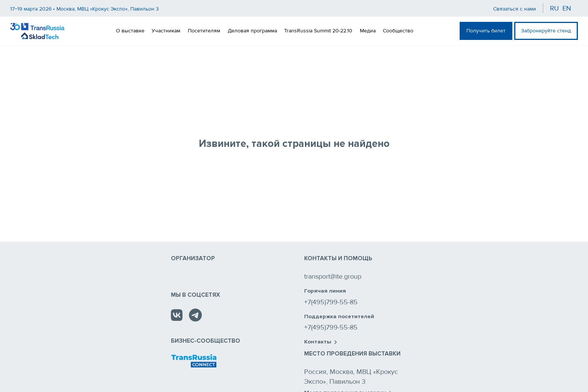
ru (554, 8)
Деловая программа (252, 31)
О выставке (130, 31)
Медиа (368, 31)
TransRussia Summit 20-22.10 (318, 31)
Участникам (166, 31)
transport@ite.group (333, 276)
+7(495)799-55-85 (331, 302)
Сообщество (398, 31)
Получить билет (486, 31)
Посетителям (204, 31)
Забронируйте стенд (546, 31)
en (567, 8)
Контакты (321, 342)
